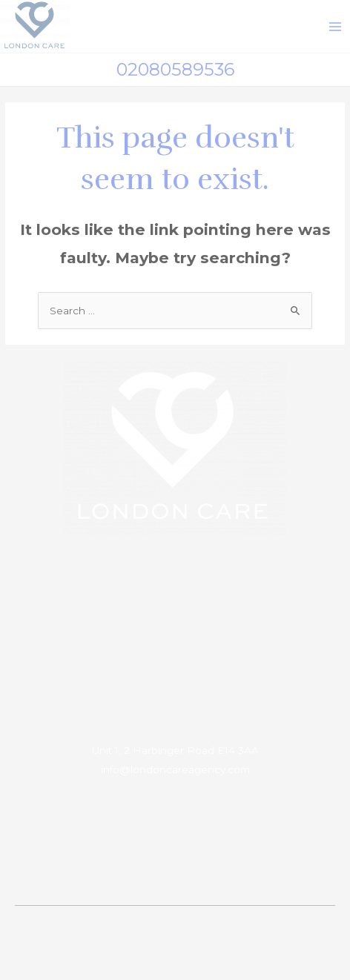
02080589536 (175, 69)
